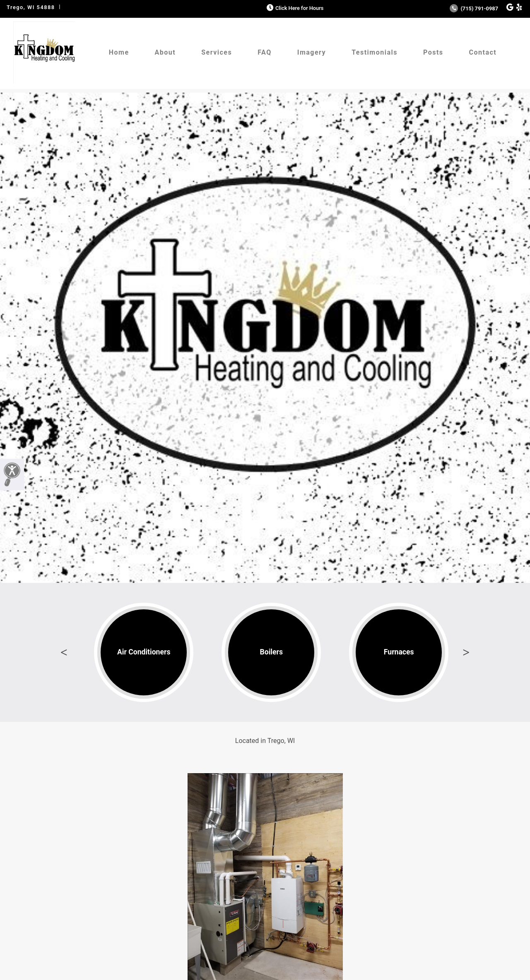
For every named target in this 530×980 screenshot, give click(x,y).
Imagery (312, 52)
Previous (64, 652)
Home (119, 52)
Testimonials (375, 52)
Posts (433, 52)
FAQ (264, 52)
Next (466, 652)
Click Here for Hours (294, 8)
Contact (483, 52)
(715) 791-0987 (474, 8)
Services (217, 52)
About (165, 52)
